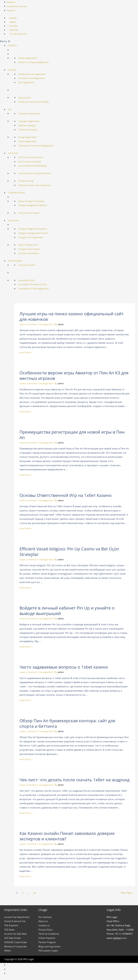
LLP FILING (16, 222)
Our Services (45, 918)
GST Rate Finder (13, 939)
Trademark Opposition (33, 115)
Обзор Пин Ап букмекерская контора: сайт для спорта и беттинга (67, 725)
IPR (12, 111)
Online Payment (47, 939)
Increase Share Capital (33, 214)
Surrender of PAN (30, 266)
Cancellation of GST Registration (38, 290)
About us (11, 2)
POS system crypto (48, 952)
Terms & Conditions (49, 935)
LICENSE (15, 71)
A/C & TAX (16, 154)
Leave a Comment (29, 325)
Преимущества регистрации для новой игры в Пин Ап (72, 436)
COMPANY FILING (20, 194)
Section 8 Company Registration (38, 63)
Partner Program (47, 943)
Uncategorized (48, 325)
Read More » (26, 354)
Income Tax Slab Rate (15, 935)
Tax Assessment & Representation (39, 174)
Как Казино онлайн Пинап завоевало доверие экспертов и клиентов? (67, 837)
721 (35, 894)
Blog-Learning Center (49, 948)
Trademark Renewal (31, 131)
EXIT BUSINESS (18, 262)
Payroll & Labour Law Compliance (38, 186)
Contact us (44, 927)
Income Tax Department (17, 918)
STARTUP (15, 46)
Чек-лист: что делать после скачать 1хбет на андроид (74, 781)
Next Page (124, 894)
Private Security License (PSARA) (38, 103)
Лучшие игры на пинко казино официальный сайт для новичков (71, 318)
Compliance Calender (18, 6)
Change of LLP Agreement (34, 238)
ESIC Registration (30, 84)
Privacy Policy (45, 931)
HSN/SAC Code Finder (16, 943)
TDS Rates (9, 931)
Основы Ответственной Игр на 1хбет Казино (65, 496)
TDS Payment (11, 927)
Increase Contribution (32, 254)
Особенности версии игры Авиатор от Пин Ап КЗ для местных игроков (74, 377)
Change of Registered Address (37, 206)
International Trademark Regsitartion (40, 147)
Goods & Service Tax (15, 922)
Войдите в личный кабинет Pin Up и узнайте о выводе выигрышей (67, 612)
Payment (11, 10)
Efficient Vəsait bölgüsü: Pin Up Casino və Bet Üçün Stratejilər (69, 553)
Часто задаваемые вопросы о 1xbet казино (64, 668)
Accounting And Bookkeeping (36, 167)
